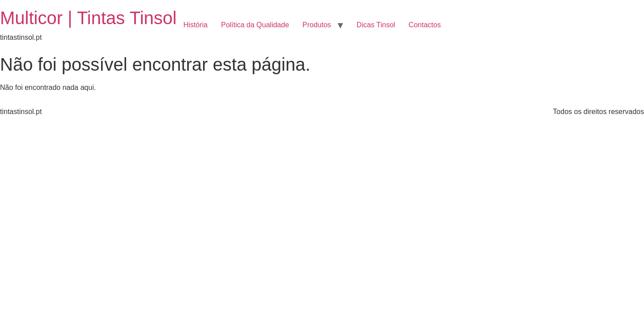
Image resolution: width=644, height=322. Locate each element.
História (195, 25)
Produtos (317, 25)
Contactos (425, 25)
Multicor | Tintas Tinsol (88, 18)
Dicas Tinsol (376, 25)
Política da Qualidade (255, 25)
